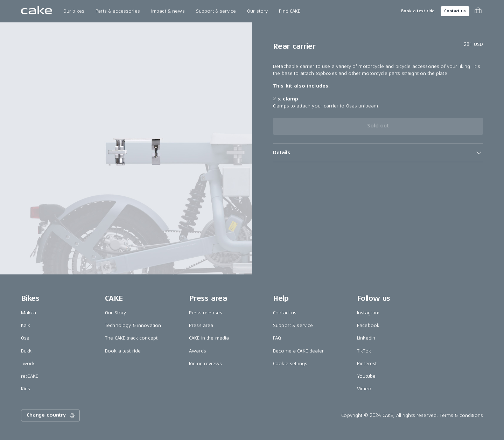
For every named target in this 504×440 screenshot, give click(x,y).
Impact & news (168, 11)
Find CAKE (290, 11)
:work (28, 364)
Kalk (26, 325)
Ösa (25, 338)
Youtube (366, 376)
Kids (26, 389)
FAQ (277, 338)
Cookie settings (290, 364)
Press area (201, 325)
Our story (257, 11)
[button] (378, 153)
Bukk (26, 351)
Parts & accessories (118, 11)
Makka (29, 313)
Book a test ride (418, 11)
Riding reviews (205, 364)
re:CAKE (30, 376)
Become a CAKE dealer (298, 351)
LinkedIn (366, 338)
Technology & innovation (133, 325)
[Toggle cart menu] (478, 11)
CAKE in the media (209, 338)
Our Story (115, 313)
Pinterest (367, 364)
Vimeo (364, 389)
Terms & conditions (461, 415)
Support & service (216, 11)
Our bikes (74, 11)
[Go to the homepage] (37, 11)
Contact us (455, 11)
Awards (198, 351)
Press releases (206, 313)
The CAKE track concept (131, 338)
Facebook (368, 325)
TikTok (364, 351)
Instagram (368, 313)
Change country (51, 415)
